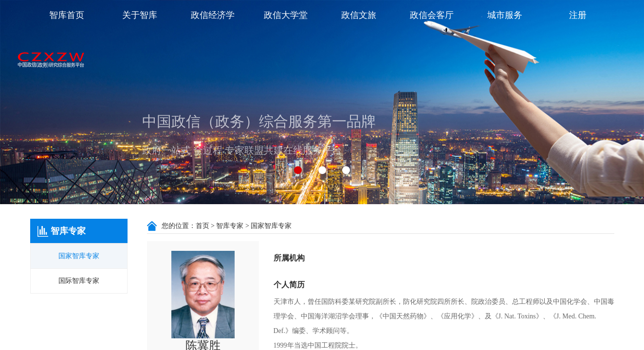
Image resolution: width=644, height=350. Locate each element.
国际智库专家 (79, 281)
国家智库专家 (79, 256)
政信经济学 (213, 15)
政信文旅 (359, 15)
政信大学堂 (286, 15)
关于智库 (140, 15)
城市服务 (505, 15)
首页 (202, 226)
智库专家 (230, 226)
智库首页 (67, 15)
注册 (578, 15)
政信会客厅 (432, 15)
